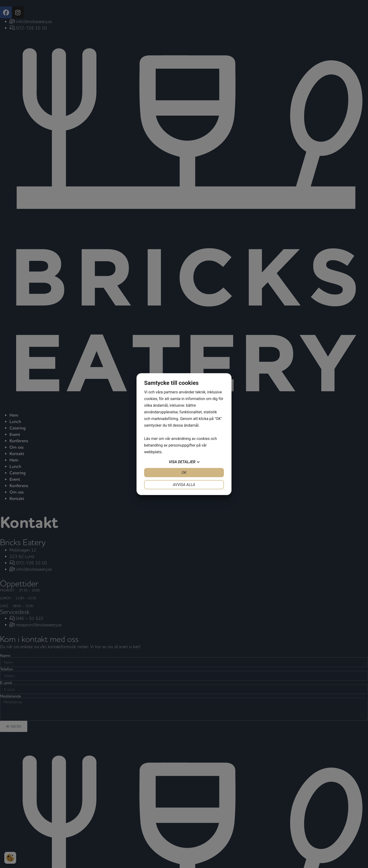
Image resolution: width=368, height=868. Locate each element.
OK (184, 473)
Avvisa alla (184, 485)
